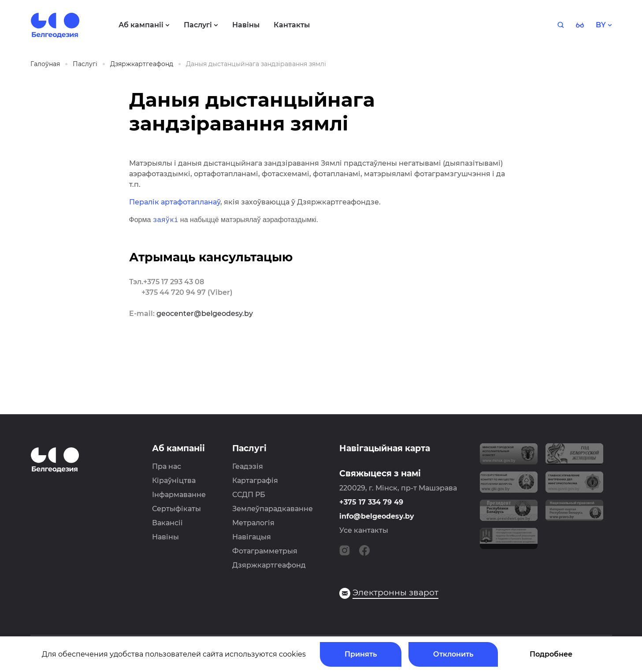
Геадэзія (248, 466)
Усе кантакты (364, 530)
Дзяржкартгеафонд (269, 565)
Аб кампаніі (178, 448)
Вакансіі (167, 523)
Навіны (165, 537)
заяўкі (166, 220)
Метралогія (253, 523)
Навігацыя (252, 537)
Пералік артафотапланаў (175, 202)
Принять (361, 654)
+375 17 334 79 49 (371, 502)
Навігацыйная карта (385, 448)
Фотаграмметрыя (265, 551)
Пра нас (167, 466)
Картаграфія (255, 481)
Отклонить (453, 654)
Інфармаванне (179, 495)
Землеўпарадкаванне (273, 509)
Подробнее (551, 654)
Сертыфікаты (176, 509)
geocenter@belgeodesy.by (205, 314)
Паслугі (249, 448)
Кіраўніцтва (174, 481)
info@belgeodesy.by (377, 516)
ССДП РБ (249, 495)
